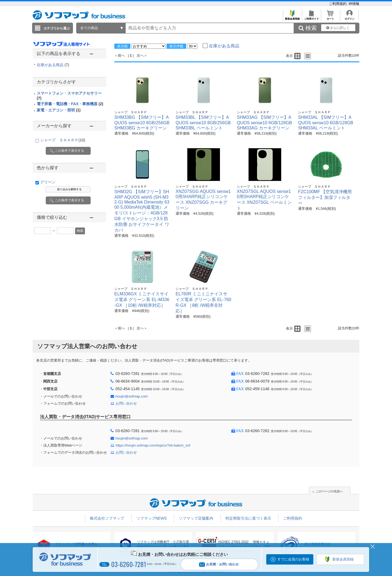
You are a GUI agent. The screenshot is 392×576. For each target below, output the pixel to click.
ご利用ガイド (311, 17)
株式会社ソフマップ (107, 518)
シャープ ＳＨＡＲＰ (63, 140)
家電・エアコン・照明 (59, 110)
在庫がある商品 (53, 65)
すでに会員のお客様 (293, 559)
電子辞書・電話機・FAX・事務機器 (70, 104)
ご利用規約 (338, 4)
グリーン (48, 182)
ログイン (349, 17)
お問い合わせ (126, 403)
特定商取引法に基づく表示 (248, 518)
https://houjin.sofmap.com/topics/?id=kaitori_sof (153, 445)
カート (330, 17)
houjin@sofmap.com (132, 396)
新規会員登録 (292, 17)
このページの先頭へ (329, 491)
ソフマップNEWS (152, 518)
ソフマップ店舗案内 (196, 518)
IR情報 (354, 4)
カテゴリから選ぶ (57, 28)
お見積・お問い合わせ (219, 564)
